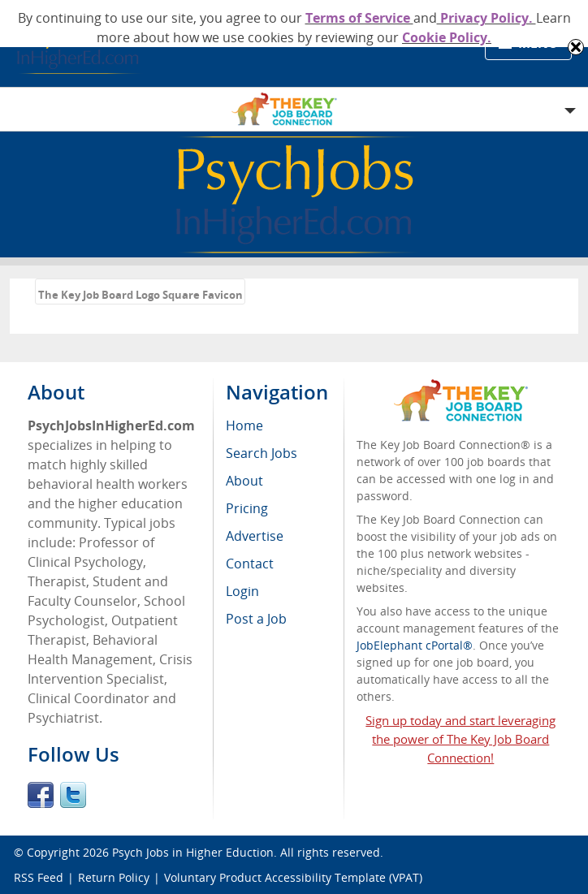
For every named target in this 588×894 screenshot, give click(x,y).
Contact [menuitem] (250, 564)
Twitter (73, 795)
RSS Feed (39, 877)
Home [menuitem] (244, 425)
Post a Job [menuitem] (256, 619)
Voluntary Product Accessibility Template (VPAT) (293, 877)
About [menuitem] (244, 481)
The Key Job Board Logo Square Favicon (141, 295)
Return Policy (114, 877)
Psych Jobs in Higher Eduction (193, 852)
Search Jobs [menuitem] (262, 453)
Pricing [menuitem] (247, 508)
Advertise (255, 536)
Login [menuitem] (242, 591)
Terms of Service (359, 18)
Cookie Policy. (447, 37)
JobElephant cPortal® (415, 645)
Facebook (41, 795)
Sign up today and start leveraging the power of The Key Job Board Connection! (460, 739)
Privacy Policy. (486, 18)
